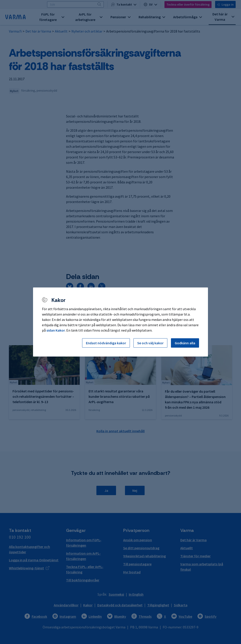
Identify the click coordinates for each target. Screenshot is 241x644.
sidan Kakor (56, 330)
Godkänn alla (185, 343)
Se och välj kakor (150, 343)
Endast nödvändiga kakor (106, 343)
